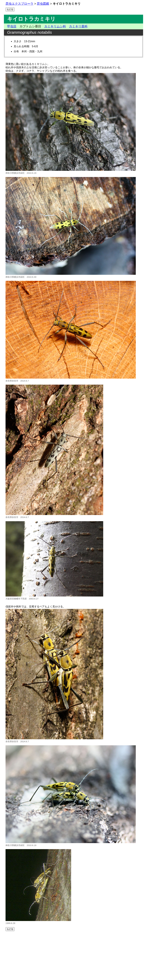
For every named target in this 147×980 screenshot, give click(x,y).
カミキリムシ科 (55, 26)
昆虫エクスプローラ (19, 4)
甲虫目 (12, 26)
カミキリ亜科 (78, 26)
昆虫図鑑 (43, 4)
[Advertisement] (73, 956)
